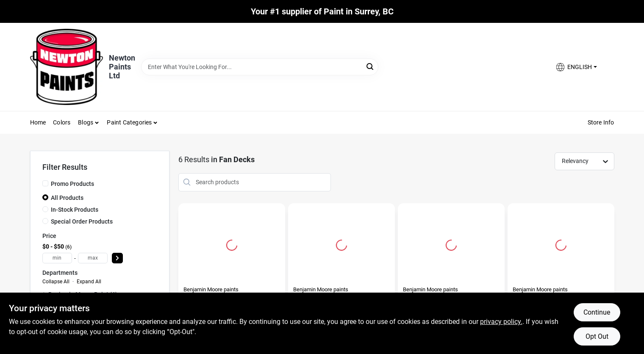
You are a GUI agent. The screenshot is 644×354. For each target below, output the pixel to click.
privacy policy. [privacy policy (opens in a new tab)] (501, 322)
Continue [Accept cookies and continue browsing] (597, 312)
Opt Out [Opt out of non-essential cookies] (597, 336)
